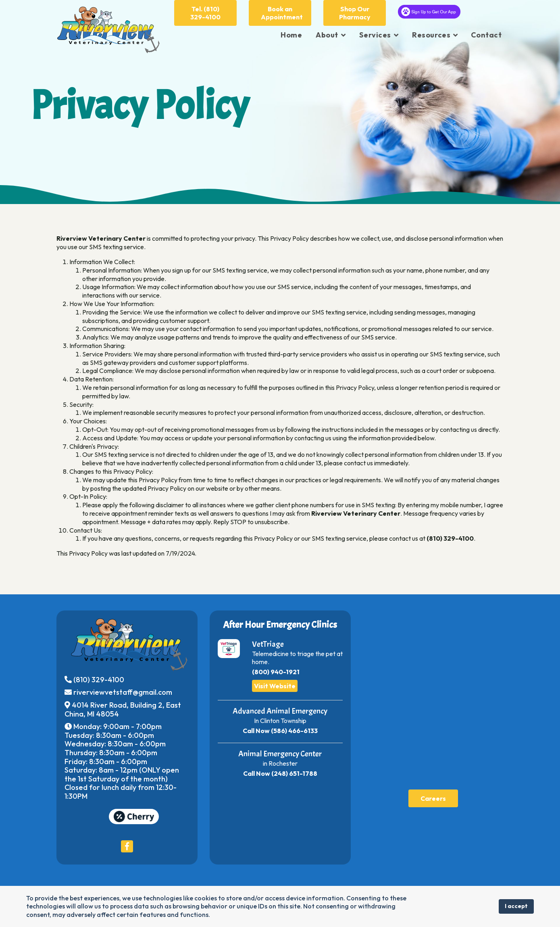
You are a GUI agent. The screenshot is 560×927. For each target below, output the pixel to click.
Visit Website (275, 686)
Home (291, 35)
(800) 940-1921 (276, 672)
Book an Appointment (282, 13)
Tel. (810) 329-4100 (205, 13)
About (327, 35)
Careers (433, 798)
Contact (486, 35)
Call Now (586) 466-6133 (280, 731)
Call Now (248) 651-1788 (280, 773)
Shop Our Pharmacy (355, 13)
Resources (431, 35)
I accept (516, 906)
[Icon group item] (127, 846)
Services (375, 35)
